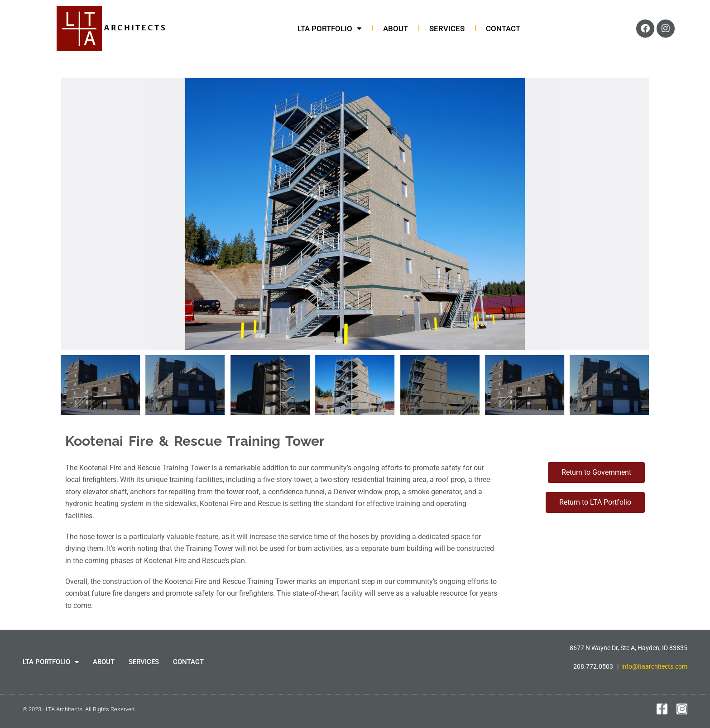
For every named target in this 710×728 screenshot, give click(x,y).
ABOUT (396, 29)
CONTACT (503, 29)
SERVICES (447, 29)
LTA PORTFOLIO (330, 29)
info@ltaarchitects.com (654, 666)
